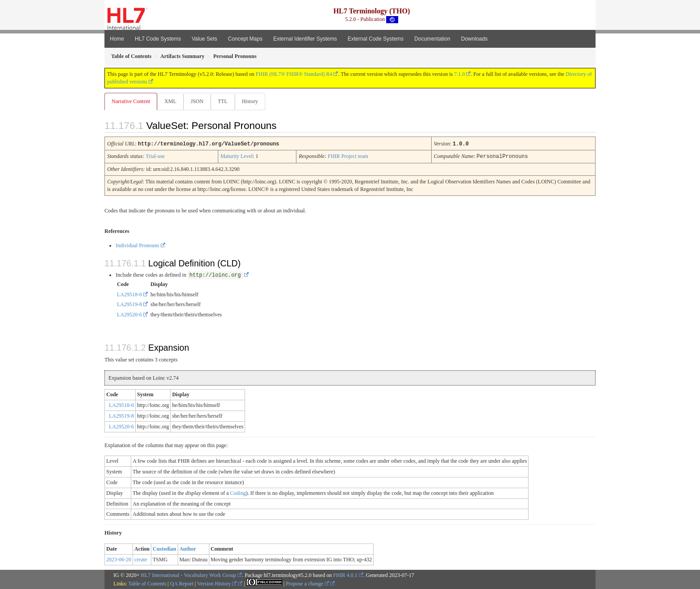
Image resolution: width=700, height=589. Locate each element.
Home (117, 39)
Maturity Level (237, 156)
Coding (238, 493)
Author (188, 548)
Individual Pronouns (137, 245)
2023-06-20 (119, 559)
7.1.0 (459, 74)
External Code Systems (376, 39)
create (141, 559)
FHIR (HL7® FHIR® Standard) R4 (294, 74)
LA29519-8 (129, 304)
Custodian (165, 548)
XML (171, 101)
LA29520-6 (129, 314)
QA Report (182, 583)
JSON (199, 101)
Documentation (432, 39)
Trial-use (155, 156)
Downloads (474, 39)
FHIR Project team (348, 156)
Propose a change (307, 583)
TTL (225, 101)
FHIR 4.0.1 (345, 575)
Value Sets (204, 39)
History (254, 101)
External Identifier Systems (305, 39)
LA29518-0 (129, 294)
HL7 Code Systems (158, 39)
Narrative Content (131, 101)
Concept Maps (245, 39)
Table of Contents (147, 583)
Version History (217, 583)
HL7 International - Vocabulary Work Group (189, 575)
